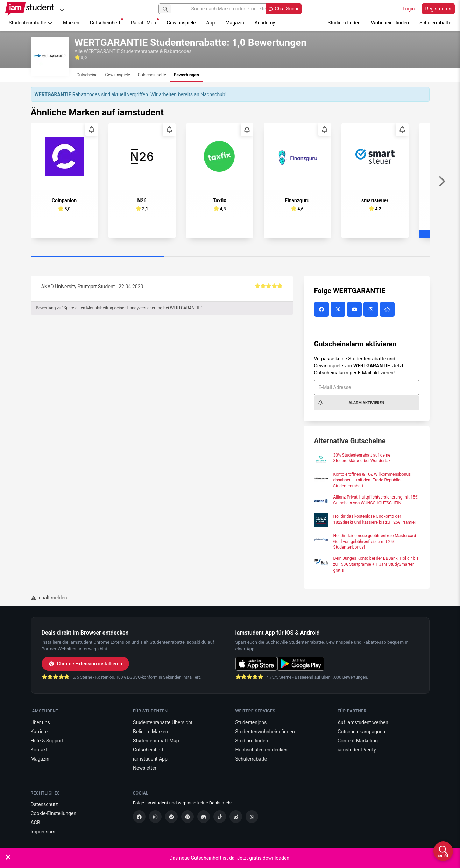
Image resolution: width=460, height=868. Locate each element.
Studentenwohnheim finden (265, 732)
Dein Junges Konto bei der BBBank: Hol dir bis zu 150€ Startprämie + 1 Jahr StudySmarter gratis (376, 564)
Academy (265, 23)
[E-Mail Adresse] (367, 387)
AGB (36, 823)
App (211, 23)
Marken (71, 23)
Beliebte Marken (150, 732)
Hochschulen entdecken (262, 750)
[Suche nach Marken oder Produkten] (230, 9)
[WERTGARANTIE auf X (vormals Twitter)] (339, 310)
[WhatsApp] (252, 817)
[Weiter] (442, 182)
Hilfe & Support (47, 741)
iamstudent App (150, 759)
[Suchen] (165, 9)
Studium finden (344, 23)
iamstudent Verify (357, 750)
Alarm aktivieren (351, 403)
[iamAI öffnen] (443, 851)
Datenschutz (44, 804)
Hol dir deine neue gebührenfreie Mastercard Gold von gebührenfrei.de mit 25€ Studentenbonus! (375, 542)
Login (409, 9)
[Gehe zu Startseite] (30, 9)
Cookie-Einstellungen (54, 813)
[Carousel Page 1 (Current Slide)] (97, 257)
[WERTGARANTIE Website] (388, 310)
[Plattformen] (62, 10)
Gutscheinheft (107, 22)
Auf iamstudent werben (363, 722)
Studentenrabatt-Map (156, 741)
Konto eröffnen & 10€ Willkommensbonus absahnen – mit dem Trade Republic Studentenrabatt (372, 480)
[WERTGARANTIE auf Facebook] (322, 310)
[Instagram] (155, 817)
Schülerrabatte (435, 23)
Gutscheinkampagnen (361, 732)
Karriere (39, 732)
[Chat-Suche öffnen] (284, 9)
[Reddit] (236, 817)
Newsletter (145, 768)
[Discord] (204, 817)
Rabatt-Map (145, 22)
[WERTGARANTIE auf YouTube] (355, 310)
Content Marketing (358, 741)
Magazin (235, 23)
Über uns (40, 722)
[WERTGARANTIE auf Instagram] (372, 310)
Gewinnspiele (181, 23)
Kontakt (39, 750)
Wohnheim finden (390, 23)
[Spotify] (171, 817)
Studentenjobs (251, 722)
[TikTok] (220, 817)
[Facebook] (139, 817)
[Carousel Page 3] (363, 257)
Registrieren (438, 9)
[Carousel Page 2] (230, 257)
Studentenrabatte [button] (31, 23)
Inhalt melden (49, 598)
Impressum (43, 832)
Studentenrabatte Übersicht (163, 722)
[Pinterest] (187, 817)
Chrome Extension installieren (86, 664)
